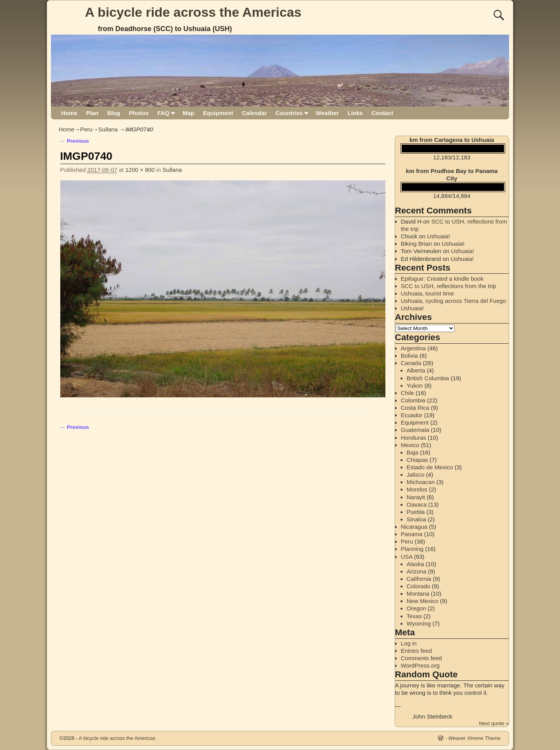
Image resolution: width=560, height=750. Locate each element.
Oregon (416, 608)
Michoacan (421, 482)
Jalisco (416, 475)
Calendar (254, 113)
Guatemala (415, 430)
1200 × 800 (140, 170)
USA (407, 557)
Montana (418, 594)
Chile (408, 393)
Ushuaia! (438, 236)
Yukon (415, 385)
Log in (409, 643)
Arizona (417, 571)
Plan (92, 113)
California (419, 579)
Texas (414, 616)
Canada (411, 363)
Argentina (413, 348)
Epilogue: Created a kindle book (442, 279)
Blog (114, 113)
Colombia (413, 400)
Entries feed (416, 651)
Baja (413, 452)
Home (69, 113)
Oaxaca (417, 504)
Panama (412, 534)
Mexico (410, 445)
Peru (86, 129)
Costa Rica (415, 408)
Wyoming (419, 623)
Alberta (416, 370)
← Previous (75, 141)
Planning (412, 549)
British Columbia (428, 378)
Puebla (416, 512)
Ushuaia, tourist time (428, 293)
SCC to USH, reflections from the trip (449, 286)
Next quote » (494, 723)
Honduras (414, 438)
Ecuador (412, 415)
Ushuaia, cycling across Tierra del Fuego (454, 301)
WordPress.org (420, 665)
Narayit (416, 497)
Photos (139, 113)
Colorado (419, 586)
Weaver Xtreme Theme (474, 738)
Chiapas (417, 460)
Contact (382, 113)
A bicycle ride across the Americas (193, 12)
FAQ (168, 113)
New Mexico (423, 601)
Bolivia (409, 356)
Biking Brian (416, 244)
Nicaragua (414, 527)
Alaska (416, 564)
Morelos (417, 489)
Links (355, 113)
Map (188, 113)
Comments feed (422, 658)
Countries (294, 113)
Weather (327, 113)
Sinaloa (416, 519)
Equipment (218, 113)
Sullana (108, 129)
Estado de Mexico (430, 467)
